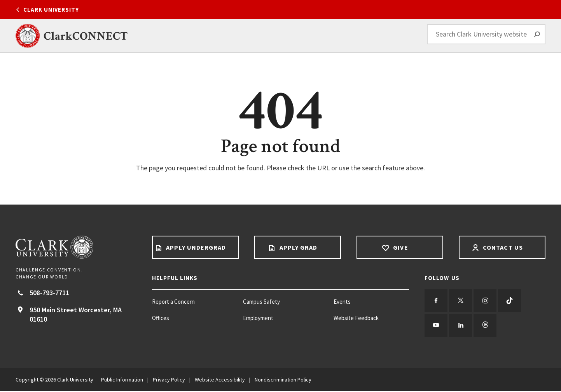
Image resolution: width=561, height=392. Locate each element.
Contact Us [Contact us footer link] (502, 247)
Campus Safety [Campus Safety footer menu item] (261, 302)
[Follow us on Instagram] (486, 301)
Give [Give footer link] (400, 247)
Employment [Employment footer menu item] (258, 318)
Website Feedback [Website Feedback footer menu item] (356, 318)
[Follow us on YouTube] (436, 326)
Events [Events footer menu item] (342, 302)
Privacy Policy (169, 380)
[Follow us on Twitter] (461, 301)
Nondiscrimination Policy (283, 380)
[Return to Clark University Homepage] (76, 247)
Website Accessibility (220, 380)
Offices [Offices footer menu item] (161, 318)
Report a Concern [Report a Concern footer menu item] (173, 302)
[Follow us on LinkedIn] (461, 326)
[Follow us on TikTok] (511, 301)
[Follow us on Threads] (486, 326)
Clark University (51, 10)
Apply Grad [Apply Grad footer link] (297, 247)
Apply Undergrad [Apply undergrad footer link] (195, 247)
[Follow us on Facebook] (436, 301)
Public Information (122, 380)
